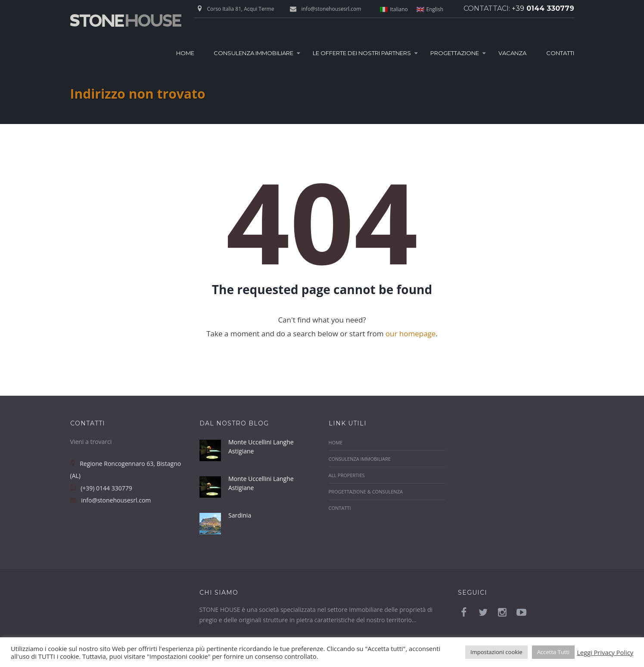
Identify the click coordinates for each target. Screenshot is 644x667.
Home (185, 53)
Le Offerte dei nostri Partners (362, 53)
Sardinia (240, 515)
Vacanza (512, 53)
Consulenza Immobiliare (254, 53)
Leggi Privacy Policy (605, 652)
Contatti (560, 53)
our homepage (411, 333)
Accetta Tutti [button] (554, 652)
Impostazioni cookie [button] (496, 652)
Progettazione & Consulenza (366, 492)
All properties (347, 475)
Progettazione (455, 53)
